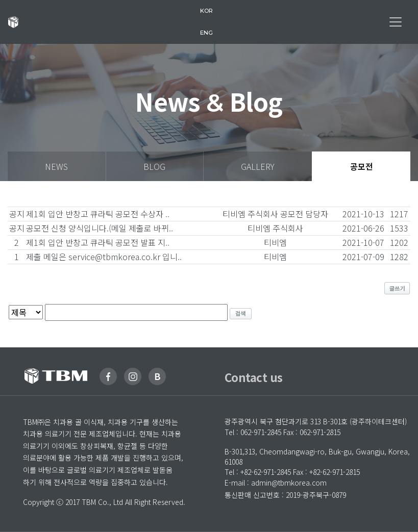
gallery (258, 166)
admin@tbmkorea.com (289, 483)
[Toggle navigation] (396, 22)
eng (206, 33)
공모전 (362, 166)
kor (206, 11)
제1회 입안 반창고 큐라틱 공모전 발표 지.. (98, 242)
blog (154, 166)
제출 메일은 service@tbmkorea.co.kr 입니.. (104, 257)
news (56, 166)
